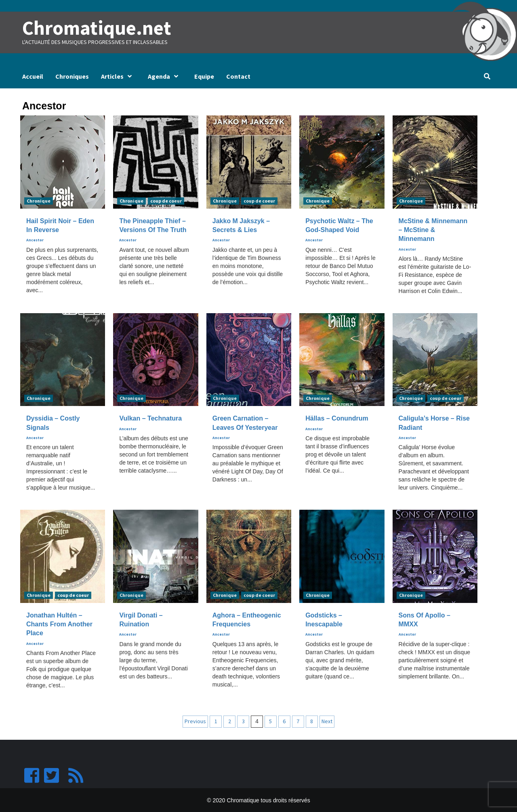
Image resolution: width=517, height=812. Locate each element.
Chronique (39, 200)
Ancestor (35, 240)
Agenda (165, 76)
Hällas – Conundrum (337, 418)
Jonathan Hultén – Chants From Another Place (59, 624)
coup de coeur (166, 200)
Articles (118, 76)
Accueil (33, 76)
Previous (195, 721)
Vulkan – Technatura (150, 418)
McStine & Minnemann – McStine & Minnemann (433, 230)
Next (327, 721)
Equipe (204, 76)
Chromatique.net (96, 28)
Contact (238, 76)
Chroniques (72, 76)
